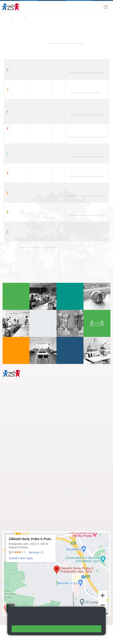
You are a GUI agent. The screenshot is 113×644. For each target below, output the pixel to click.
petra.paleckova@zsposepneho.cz (87, 214)
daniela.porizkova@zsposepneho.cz (31, 426)
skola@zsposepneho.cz (24, 470)
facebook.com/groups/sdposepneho (38, 246)
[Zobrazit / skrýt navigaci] (106, 7)
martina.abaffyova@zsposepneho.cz (87, 136)
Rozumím (56, 629)
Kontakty (32, 18)
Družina (18, 18)
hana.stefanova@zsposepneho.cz (87, 113)
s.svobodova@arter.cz (32, 462)
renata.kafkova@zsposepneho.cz (87, 155)
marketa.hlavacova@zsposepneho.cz (87, 194)
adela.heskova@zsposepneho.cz (87, 175)
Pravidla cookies (87, 621)
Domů (6, 18)
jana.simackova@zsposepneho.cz (66, 42)
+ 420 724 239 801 (30, 466)
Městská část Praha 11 (16, 437)
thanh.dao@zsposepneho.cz (87, 91)
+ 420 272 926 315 (19, 422)
